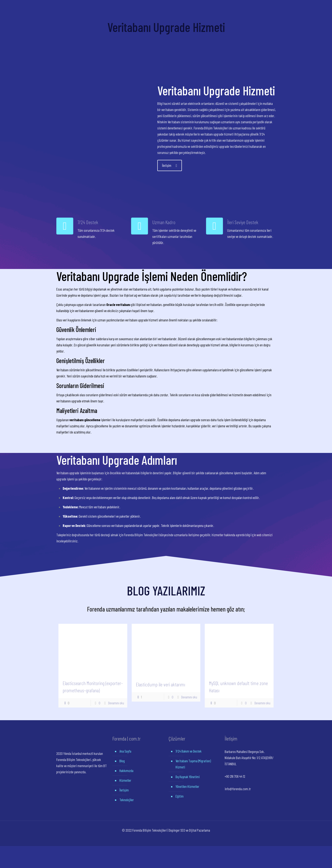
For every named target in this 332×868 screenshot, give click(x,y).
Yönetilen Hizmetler (187, 786)
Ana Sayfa (125, 751)
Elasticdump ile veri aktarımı (160, 684)
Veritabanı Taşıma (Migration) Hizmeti (193, 764)
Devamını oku (116, 703)
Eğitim (180, 796)
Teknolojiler (127, 800)
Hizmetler (125, 780)
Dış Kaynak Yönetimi (188, 777)
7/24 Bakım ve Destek (189, 751)
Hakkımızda (126, 771)
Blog (122, 761)
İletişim (124, 790)
